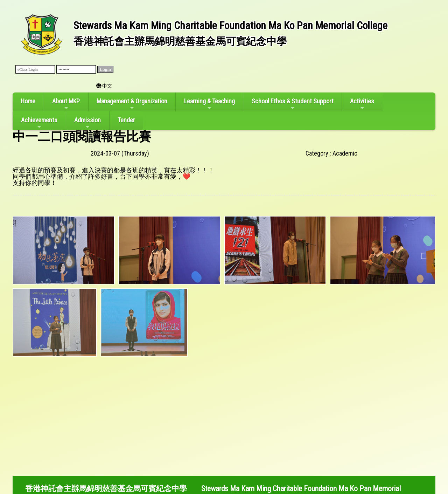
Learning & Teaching (209, 104)
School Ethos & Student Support (293, 104)
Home (28, 101)
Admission (87, 123)
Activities (362, 104)
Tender (126, 120)
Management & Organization (132, 104)
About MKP (66, 104)
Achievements (39, 123)
